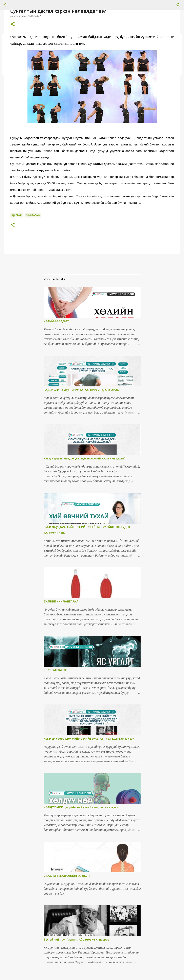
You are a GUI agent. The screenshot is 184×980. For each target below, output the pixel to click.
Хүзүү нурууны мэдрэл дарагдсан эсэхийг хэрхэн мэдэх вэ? (85, 458)
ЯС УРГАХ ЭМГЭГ (55, 670)
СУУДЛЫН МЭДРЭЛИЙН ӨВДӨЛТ (67, 876)
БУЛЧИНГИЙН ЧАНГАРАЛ (61, 601)
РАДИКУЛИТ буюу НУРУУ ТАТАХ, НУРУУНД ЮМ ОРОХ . (82, 390)
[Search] (178, 5)
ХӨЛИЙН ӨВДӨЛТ (56, 321)
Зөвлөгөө (33, 215)
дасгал (17, 215)
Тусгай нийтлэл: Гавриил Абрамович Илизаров (76, 940)
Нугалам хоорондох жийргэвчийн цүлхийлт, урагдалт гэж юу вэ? (89, 739)
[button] (13, 24)
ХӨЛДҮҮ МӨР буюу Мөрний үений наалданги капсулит (82, 807)
